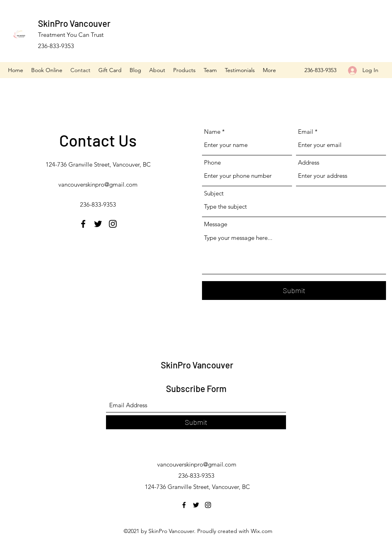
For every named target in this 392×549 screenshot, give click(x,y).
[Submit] (294, 291)
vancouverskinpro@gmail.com (98, 184)
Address (309, 162)
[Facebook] (83, 224)
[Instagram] (113, 224)
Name (212, 132)
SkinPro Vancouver (74, 23)
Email (306, 132)
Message (216, 224)
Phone (212, 162)
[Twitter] (98, 224)
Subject (214, 193)
